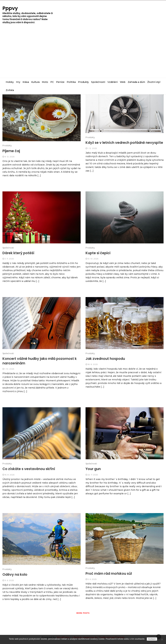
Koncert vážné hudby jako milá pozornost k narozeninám (40, 361)
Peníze (60, 82)
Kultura (35, 82)
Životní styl (154, 82)
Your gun (93, 469)
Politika (71, 82)
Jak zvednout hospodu (105, 359)
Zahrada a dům (136, 82)
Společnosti (98, 82)
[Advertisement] (83, 53)
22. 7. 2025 (93, 475)
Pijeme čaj (11, 151)
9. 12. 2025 (9, 157)
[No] (162, 639)
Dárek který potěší (18, 253)
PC (52, 82)
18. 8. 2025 (93, 364)
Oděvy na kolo (15, 574)
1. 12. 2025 (92, 148)
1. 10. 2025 (9, 369)
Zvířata (10, 90)
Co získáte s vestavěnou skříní (29, 469)
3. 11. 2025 (9, 259)
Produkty (83, 82)
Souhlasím (152, 639)
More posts (83, 613)
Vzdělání (113, 82)
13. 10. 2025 (93, 259)
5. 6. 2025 (92, 579)
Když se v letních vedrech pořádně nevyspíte (124, 143)
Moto (45, 82)
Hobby (10, 82)
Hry (18, 82)
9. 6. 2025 (9, 580)
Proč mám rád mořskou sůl (109, 573)
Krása (26, 82)
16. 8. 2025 (9, 475)
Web (123, 82)
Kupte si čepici (98, 253)
